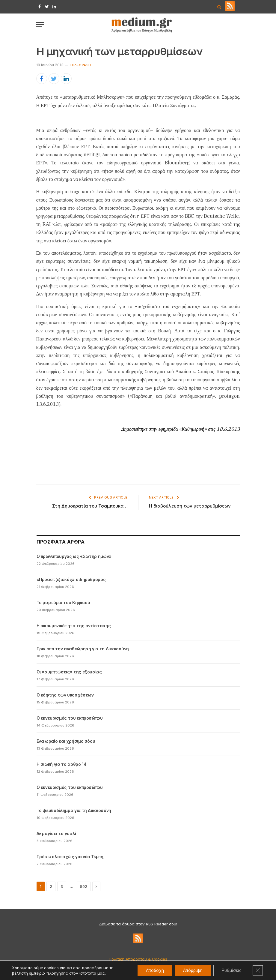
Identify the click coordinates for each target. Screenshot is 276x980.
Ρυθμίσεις (231, 970)
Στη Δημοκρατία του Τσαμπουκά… (90, 506)
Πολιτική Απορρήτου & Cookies (138, 959)
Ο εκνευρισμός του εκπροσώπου (70, 718)
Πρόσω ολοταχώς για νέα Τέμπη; (71, 857)
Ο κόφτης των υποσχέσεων (65, 695)
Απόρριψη (190, 970)
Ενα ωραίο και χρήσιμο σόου (66, 741)
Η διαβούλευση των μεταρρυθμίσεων (190, 506)
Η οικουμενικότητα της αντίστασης (74, 626)
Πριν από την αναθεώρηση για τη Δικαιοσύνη (83, 649)
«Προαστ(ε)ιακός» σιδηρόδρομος (71, 579)
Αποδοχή (151, 970)
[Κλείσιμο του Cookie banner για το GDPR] (257, 970)
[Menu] (40, 25)
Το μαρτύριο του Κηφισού (63, 602)
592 (84, 886)
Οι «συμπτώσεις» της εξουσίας (69, 672)
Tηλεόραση (80, 65)
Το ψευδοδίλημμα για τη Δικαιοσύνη (74, 810)
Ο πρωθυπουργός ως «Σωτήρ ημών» (74, 556)
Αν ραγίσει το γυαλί (56, 833)
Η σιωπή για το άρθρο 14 (62, 764)
